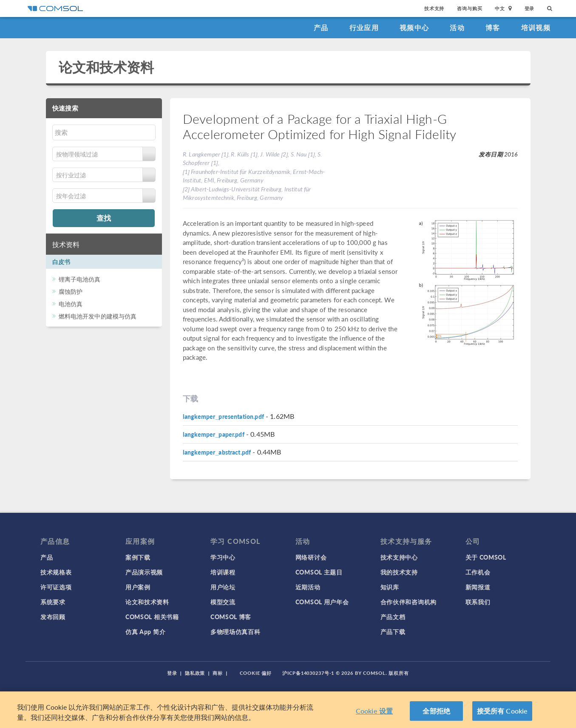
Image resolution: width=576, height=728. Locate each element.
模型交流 (223, 602)
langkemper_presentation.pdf (223, 416)
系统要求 (53, 602)
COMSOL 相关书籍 (152, 617)
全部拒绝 (436, 711)
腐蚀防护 (71, 291)
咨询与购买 (470, 8)
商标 (218, 673)
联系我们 (478, 602)
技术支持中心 (399, 557)
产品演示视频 (144, 572)
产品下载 (393, 631)
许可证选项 (56, 587)
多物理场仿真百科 (236, 631)
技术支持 (434, 8)
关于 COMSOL (486, 557)
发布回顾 (53, 617)
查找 (104, 218)
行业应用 (364, 27)
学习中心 (223, 557)
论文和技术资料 (106, 67)
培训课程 (223, 572)
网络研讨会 (311, 557)
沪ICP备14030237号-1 (308, 673)
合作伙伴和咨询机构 (409, 602)
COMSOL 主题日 (319, 572)
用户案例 (138, 587)
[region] (288, 710)
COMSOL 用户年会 (322, 602)
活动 (457, 27)
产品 (321, 27)
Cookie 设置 (374, 711)
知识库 (390, 587)
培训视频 (536, 27)
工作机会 (478, 572)
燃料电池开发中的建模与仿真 (98, 316)
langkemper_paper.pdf (214, 434)
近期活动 (308, 587)
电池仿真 (71, 304)
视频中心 (414, 27)
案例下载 (138, 557)
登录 (530, 8)
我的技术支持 (399, 572)
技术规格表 (56, 572)
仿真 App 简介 (145, 631)
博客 (493, 27)
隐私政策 (195, 673)
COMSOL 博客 (231, 617)
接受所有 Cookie (502, 711)
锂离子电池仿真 (80, 279)
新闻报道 (478, 587)
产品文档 (393, 617)
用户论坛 (223, 587)
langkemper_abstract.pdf (217, 452)
